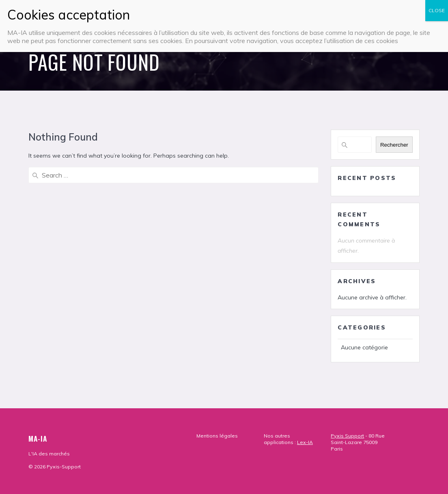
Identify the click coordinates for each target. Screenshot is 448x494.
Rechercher (394, 145)
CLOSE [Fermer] (437, 10)
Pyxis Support (347, 436)
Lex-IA (305, 442)
